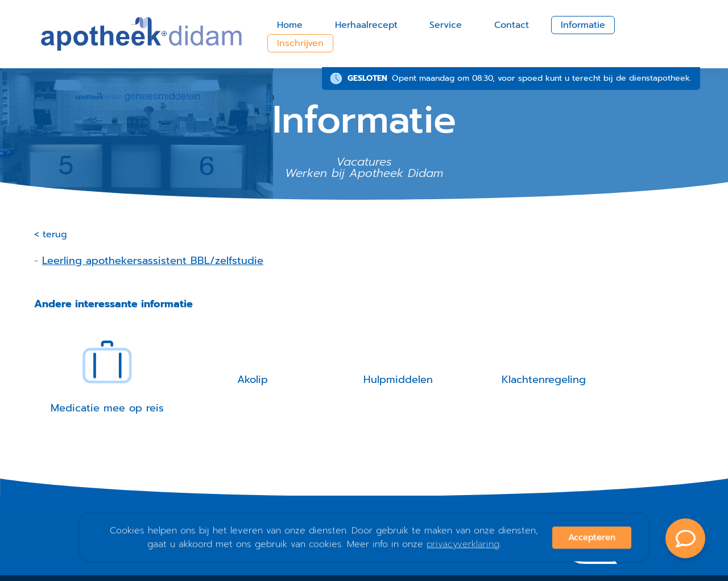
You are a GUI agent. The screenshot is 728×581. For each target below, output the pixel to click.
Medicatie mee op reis (107, 408)
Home (290, 25)
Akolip (253, 380)
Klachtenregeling (544, 380)
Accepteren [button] (592, 538)
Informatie (583, 25)
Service (446, 25)
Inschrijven (300, 43)
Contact (512, 25)
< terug (51, 234)
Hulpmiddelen (398, 380)
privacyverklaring (463, 545)
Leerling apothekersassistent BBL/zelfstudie (153, 261)
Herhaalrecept (366, 25)
